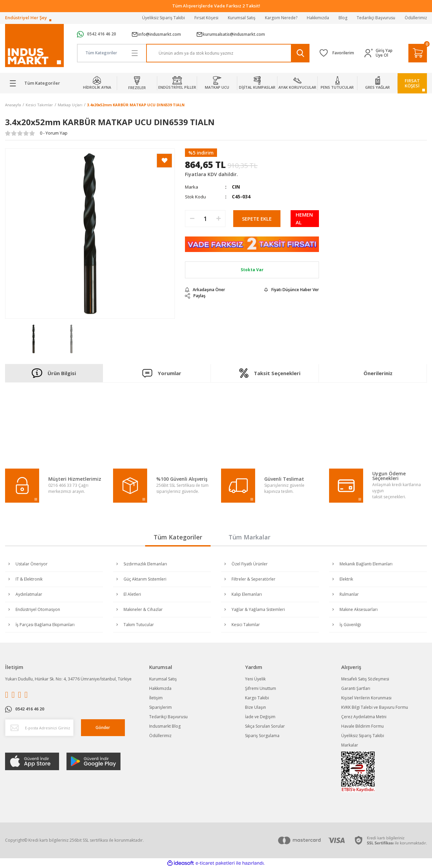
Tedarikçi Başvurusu (376, 18)
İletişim (156, 698)
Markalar (350, 745)
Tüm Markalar (249, 537)
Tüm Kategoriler (178, 537)
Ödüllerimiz (416, 18)
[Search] (228, 53)
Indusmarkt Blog (165, 726)
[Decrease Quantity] (192, 219)
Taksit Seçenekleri (270, 373)
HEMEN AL (304, 218)
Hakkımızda (318, 18)
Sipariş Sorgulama (262, 736)
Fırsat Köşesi (206, 18)
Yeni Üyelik (255, 679)
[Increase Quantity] (218, 219)
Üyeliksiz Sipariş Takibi (164, 18)
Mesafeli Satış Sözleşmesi (365, 679)
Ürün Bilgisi (54, 373)
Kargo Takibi (257, 698)
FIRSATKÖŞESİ (412, 83)
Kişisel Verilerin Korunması (366, 698)
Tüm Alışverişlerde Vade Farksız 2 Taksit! (216, 6)
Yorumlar (162, 373)
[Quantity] (205, 219)
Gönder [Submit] (103, 727)
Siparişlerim (160, 707)
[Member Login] (370, 53)
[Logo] (34, 46)
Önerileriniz (378, 373)
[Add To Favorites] (164, 161)
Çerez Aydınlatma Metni (364, 717)
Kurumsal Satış (242, 18)
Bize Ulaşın (255, 707)
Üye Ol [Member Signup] (382, 55)
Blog (343, 18)
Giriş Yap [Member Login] (384, 51)
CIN (236, 187)
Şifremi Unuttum (261, 688)
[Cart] (418, 53)
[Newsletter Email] (39, 728)
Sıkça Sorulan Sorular (265, 726)
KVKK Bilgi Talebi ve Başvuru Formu (375, 707)
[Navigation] (36, 83)
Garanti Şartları (356, 688)
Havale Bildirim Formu (362, 726)
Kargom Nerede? (281, 18)
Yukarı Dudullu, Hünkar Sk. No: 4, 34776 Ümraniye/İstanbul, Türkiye (68, 679)
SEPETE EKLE (257, 219)
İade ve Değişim (260, 717)
